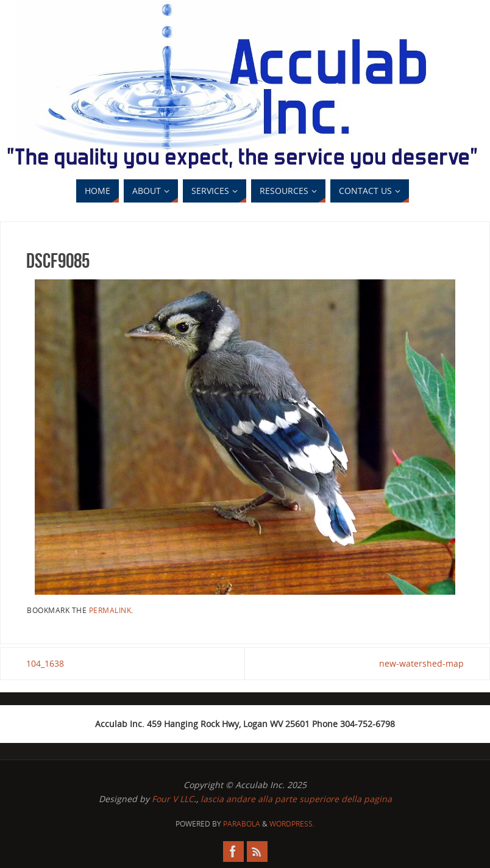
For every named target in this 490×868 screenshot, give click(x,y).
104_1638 (45, 663)
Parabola (242, 824)
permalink (110, 610)
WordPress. (292, 824)
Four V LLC (173, 799)
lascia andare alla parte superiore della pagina (296, 799)
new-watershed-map (421, 663)
